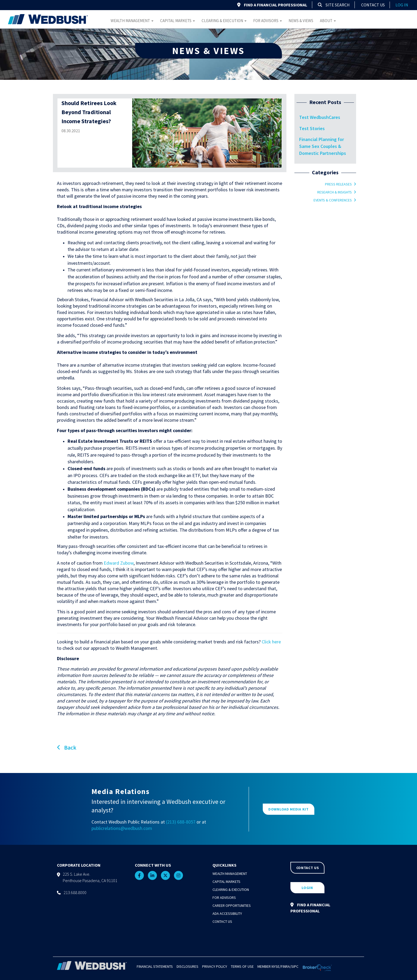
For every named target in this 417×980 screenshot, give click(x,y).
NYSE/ (276, 966)
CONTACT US (308, 868)
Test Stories (312, 128)
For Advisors (268, 21)
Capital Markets (178, 21)
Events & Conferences (333, 200)
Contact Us (373, 5)
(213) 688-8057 (181, 822)
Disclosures (187, 966)
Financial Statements (155, 966)
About (328, 21)
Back (67, 747)
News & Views (301, 21)
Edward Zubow (119, 563)
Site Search (334, 5)
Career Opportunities (232, 905)
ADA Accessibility (227, 913)
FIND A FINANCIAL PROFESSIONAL (272, 5)
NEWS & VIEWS (208, 51)
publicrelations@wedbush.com (122, 828)
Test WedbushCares (320, 117)
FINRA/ (286, 966)
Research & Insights (335, 192)
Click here (271, 642)
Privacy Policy (215, 966)
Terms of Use (242, 966)
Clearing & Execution (224, 21)
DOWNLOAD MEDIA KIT (289, 809)
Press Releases (338, 184)
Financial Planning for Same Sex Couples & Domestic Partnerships (323, 146)
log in (402, 5)
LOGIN (307, 888)
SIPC (295, 966)
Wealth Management (132, 21)
